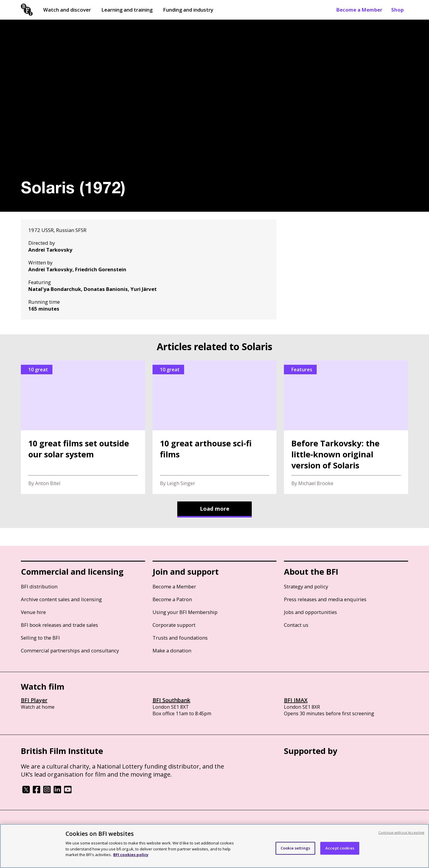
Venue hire (33, 612)
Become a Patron (172, 599)
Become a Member (359, 10)
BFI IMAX (296, 700)
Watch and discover (67, 10)
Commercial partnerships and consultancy (70, 650)
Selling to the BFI (40, 638)
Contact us (296, 625)
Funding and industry (188, 10)
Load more (215, 509)
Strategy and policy (306, 586)
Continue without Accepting (401, 832)
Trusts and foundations (180, 638)
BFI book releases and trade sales (59, 625)
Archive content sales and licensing (61, 599)
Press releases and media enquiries (325, 599)
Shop (397, 10)
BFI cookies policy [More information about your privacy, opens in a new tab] (131, 855)
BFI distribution (39, 586)
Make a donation (172, 650)
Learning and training (127, 10)
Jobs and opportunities (310, 612)
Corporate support (174, 625)
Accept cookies (340, 848)
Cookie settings (295, 848)
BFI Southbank (171, 700)
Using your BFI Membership (185, 612)
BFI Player (34, 700)
